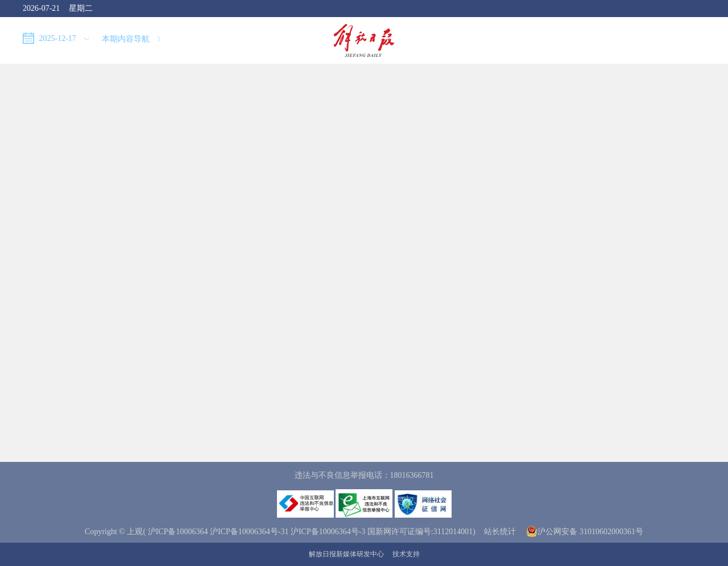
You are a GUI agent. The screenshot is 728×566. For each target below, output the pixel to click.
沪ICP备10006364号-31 (249, 532)
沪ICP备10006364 (178, 532)
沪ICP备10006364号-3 (328, 532)
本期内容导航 (131, 39)
